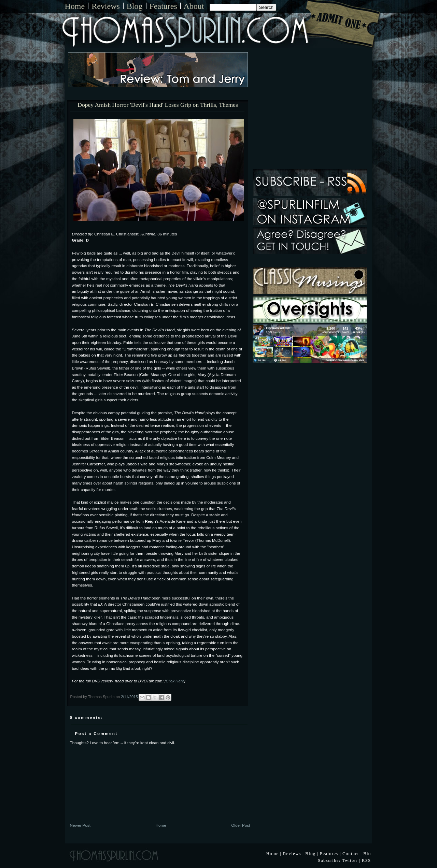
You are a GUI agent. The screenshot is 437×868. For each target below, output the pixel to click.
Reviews (106, 6)
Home (75, 6)
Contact (351, 853)
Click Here (175, 681)
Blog (135, 6)
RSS (366, 860)
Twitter (350, 860)
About (194, 6)
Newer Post (80, 825)
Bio (367, 853)
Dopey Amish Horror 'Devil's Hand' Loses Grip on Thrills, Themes (158, 105)
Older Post (241, 825)
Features (163, 6)
